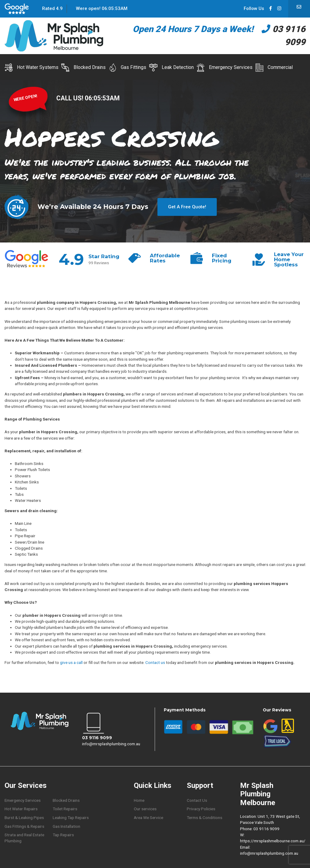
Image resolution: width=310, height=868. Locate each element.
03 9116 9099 (97, 738)
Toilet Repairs (65, 809)
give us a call (71, 662)
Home (139, 800)
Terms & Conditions (204, 818)
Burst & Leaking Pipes (24, 818)
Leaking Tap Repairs (71, 818)
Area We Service (148, 818)
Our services (145, 809)
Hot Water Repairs (21, 809)
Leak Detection (171, 68)
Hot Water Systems (31, 68)
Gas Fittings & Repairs (24, 826)
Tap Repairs (63, 835)
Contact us (155, 662)
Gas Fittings (128, 68)
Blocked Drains (83, 68)
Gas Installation (66, 826)
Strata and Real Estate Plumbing (24, 838)
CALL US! (71, 98)
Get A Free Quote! (187, 207)
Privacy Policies (201, 809)
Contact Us (197, 800)
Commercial (274, 68)
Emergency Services (224, 68)
